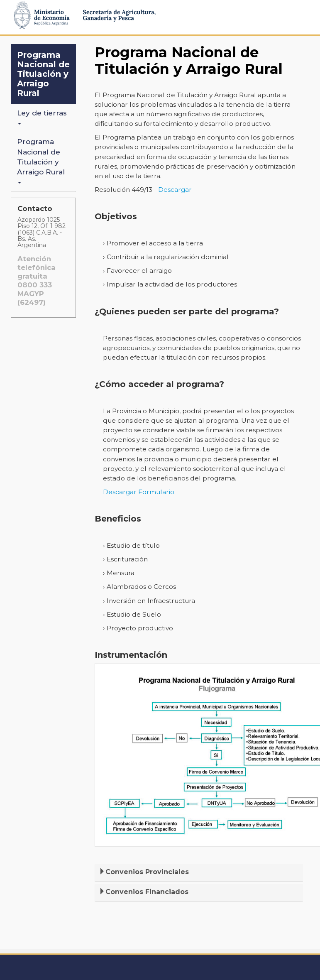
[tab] (199, 873)
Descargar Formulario (139, 492)
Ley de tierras (43, 117)
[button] (199, 872)
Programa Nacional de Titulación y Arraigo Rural (43, 74)
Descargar (175, 190)
